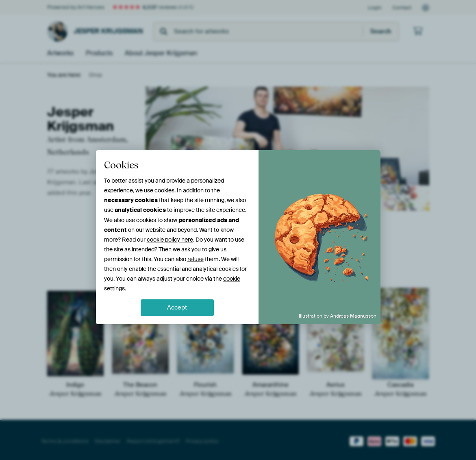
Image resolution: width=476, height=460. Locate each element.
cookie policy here (170, 240)
